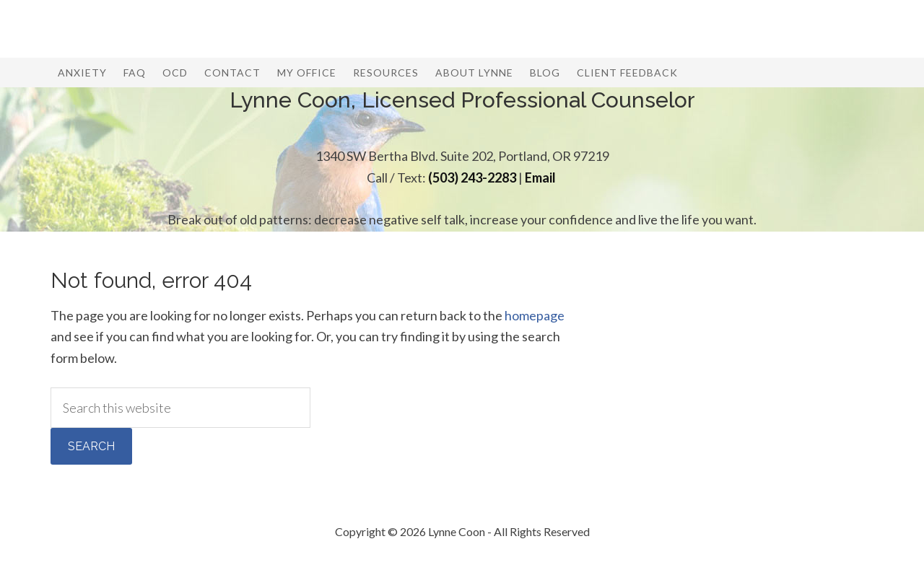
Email (540, 177)
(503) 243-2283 (472, 177)
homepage (535, 315)
